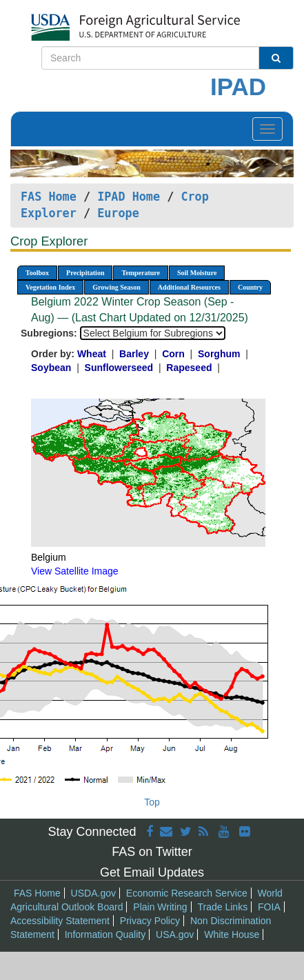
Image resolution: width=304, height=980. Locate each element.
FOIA (269, 907)
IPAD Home (129, 197)
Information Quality (105, 934)
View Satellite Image (75, 571)
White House (232, 934)
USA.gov (175, 934)
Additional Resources (189, 287)
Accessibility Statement (60, 921)
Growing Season (116, 287)
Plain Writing (160, 907)
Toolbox (37, 273)
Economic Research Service (187, 893)
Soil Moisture (197, 273)
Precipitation (85, 273)
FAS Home (49, 197)
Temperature (141, 273)
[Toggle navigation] (267, 129)
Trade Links (223, 907)
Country (250, 287)
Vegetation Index (50, 287)
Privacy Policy (150, 921)
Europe (118, 213)
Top (152, 802)
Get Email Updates (152, 872)
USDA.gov (93, 893)
